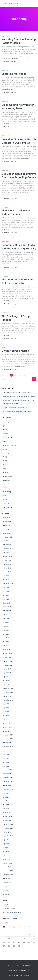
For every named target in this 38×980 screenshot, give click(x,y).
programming (7, 492)
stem (4, 496)
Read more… (15, 58)
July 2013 (6, 844)
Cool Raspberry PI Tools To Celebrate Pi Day (17, 393)
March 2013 (6, 859)
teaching (5, 500)
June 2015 (6, 758)
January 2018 (7, 657)
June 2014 (6, 801)
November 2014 (8, 782)
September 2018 (8, 626)
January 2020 (7, 607)
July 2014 (6, 797)
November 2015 (8, 739)
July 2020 (6, 587)
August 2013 (7, 840)
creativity (5, 36)
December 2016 (8, 688)
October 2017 (7, 669)
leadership (5, 136)
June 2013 (6, 848)
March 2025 (6, 533)
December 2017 (8, 661)
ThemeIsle (26, 975)
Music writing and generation (12, 912)
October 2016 (7, 696)
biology (5, 430)
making (5, 457)
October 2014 (7, 785)
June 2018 (6, 638)
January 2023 (7, 560)
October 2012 (7, 879)
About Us (5, 904)
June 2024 (6, 541)
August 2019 (7, 615)
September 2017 (8, 673)
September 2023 (8, 549)
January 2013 (7, 867)
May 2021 (6, 580)
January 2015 (7, 774)
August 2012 (7, 886)
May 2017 (6, 681)
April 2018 (6, 646)
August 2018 (7, 630)
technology (6, 503)
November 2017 (8, 665)
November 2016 (8, 692)
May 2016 (6, 716)
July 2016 (6, 708)
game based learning (9, 445)
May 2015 (6, 762)
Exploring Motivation (14, 74)
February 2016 (7, 727)
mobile (5, 461)
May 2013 (6, 851)
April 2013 (6, 855)
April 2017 (6, 684)
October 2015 (7, 743)
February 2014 (7, 816)
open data (6, 472)
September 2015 (8, 747)
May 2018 (6, 642)
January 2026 (7, 521)
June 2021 (6, 576)
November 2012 (8, 875)
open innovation (8, 476)
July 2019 (6, 618)
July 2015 (6, 754)
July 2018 (6, 634)
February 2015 (7, 770)
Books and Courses (9, 908)
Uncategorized (7, 507)
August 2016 (7, 704)
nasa (4, 468)
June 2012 (6, 894)
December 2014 (8, 778)
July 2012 (6, 890)
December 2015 (8, 735)
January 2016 (7, 731)
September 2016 (8, 700)
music (4, 465)
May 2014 (6, 805)
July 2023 (6, 553)
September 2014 (8, 789)
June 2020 (6, 591)
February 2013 (7, 863)
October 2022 (7, 568)
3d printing (6, 422)
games (5, 449)
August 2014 (7, 793)
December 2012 (8, 871)
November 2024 (8, 537)
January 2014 (7, 820)
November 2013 (8, 828)
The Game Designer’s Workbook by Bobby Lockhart (19, 397)
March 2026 (6, 518)
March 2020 (6, 603)
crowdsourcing (7, 437)
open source (6, 480)
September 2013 (8, 836)
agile (3, 348)
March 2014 (6, 813)
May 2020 (6, 595)
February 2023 (7, 556)
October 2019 (7, 611)
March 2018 (6, 650)
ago (13, 61)
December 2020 (8, 584)
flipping (5, 441)
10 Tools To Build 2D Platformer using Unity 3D (17, 411)
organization (6, 484)
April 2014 (6, 809)
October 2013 (7, 832)
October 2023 (7, 545)
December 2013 (8, 824)
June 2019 (6, 622)
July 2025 (6, 529)
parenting (5, 207)
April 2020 (6, 599)
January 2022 (7, 572)
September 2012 (8, 883)
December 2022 (8, 564)
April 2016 (6, 719)
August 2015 (7, 750)
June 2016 (6, 712)
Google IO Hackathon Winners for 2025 (15, 408)
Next (25, 375)
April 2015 (6, 766)
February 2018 (7, 654)
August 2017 (7, 677)
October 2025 (7, 525)
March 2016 (6, 723)
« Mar (3, 949)
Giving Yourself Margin (15, 351)
